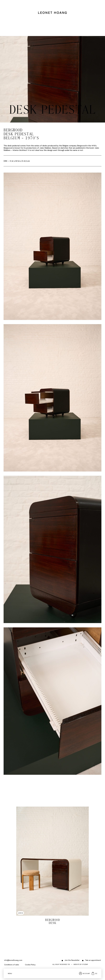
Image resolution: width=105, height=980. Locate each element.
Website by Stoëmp (81, 964)
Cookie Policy (30, 965)
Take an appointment (93, 960)
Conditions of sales (12, 965)
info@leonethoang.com (13, 960)
